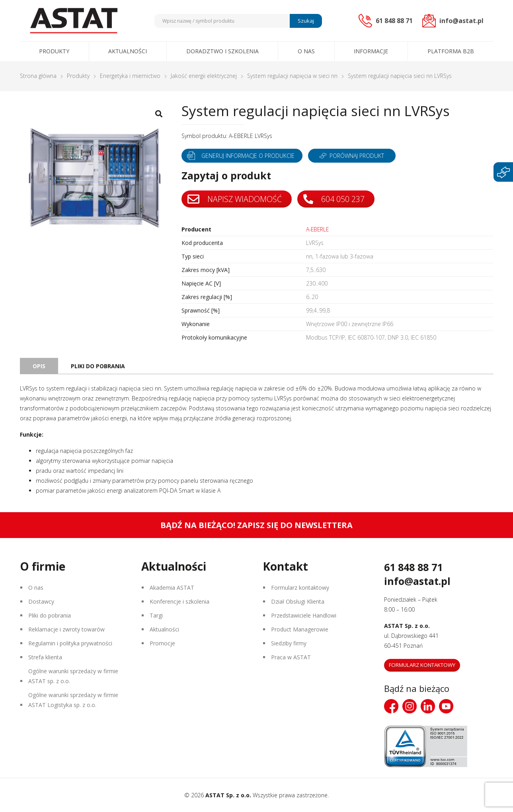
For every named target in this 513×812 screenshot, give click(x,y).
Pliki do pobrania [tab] (98, 366)
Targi (156, 615)
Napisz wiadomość (235, 199)
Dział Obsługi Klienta (298, 601)
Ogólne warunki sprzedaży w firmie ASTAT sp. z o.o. (73, 676)
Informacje (371, 51)
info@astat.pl (417, 581)
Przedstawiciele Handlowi (304, 615)
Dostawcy (41, 601)
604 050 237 (334, 199)
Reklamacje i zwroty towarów (66, 629)
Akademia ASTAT (172, 588)
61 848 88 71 (413, 567)
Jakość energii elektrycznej (204, 76)
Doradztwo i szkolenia (222, 51)
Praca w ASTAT (291, 657)
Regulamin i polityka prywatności (70, 643)
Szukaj (306, 21)
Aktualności (128, 51)
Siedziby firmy (289, 643)
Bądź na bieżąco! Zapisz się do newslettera (256, 525)
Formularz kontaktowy (300, 588)
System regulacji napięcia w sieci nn (292, 76)
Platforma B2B (451, 51)
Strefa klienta (45, 657)
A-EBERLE (318, 229)
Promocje (162, 643)
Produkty (54, 51)
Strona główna (38, 76)
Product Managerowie (300, 629)
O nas (306, 51)
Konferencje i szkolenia (179, 601)
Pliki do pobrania (50, 615)
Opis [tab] (39, 366)
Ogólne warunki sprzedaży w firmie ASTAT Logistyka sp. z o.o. (73, 700)
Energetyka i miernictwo (130, 76)
